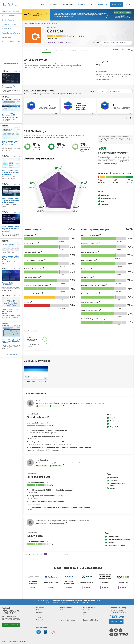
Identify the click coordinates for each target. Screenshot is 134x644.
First (25, 554)
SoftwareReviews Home (11, 11)
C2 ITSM (54, 23)
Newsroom (39, 613)
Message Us (116, 622)
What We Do (53, 4)
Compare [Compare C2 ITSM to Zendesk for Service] (87, 587)
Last (66, 554)
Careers (38, 611)
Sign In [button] (127, 4)
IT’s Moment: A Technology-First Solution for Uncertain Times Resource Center (70, 600)
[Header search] (91, 5)
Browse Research (64, 622)
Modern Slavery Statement (43, 621)
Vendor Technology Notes (11, 42)
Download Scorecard (123, 50)
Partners (62, 609)
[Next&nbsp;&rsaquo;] (62, 554)
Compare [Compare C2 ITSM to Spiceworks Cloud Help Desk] (33, 587)
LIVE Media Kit (63, 611)
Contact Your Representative (123, 12)
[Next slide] (131, 118)
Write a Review (7, 29)
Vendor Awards (8, 37)
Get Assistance (103, 79)
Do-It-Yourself (86, 609)
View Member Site (102, 4)
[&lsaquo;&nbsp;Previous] (29, 554)
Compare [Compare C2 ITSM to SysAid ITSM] (123, 587)
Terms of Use (40, 618)
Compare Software (9, 24)
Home (43, 4)
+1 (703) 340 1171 (82, 603)
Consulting (86, 614)
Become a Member (11, 625)
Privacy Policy (40, 619)
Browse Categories (9, 16)
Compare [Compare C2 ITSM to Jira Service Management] (69, 587)
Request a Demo (116, 4)
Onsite (85, 613)
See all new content (9, 355)
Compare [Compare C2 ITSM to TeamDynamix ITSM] (51, 587)
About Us (39, 609)
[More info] (61, 167)
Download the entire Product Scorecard (38, 137)
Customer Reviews (68, 4)
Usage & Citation (41, 616)
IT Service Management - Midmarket (40, 23)
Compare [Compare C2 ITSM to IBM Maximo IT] (105, 587)
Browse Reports (8, 20)
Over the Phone (87, 611)
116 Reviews (51, 43)
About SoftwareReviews (11, 33)
